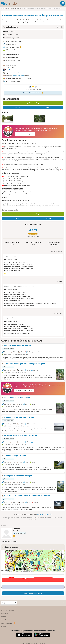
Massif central (15, 73)
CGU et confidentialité (8, 610)
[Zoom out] (63, 554)
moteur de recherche (44, 514)
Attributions (4, 571)
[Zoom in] (63, 552)
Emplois (4, 617)
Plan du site (5, 614)
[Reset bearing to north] (63, 557)
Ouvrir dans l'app (33, 103)
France (11, 70)
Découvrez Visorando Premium (33, 93)
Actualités (4, 620)
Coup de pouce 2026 (9, 623)
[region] (33, 561)
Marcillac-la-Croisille (18, 75)
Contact (4, 626)
